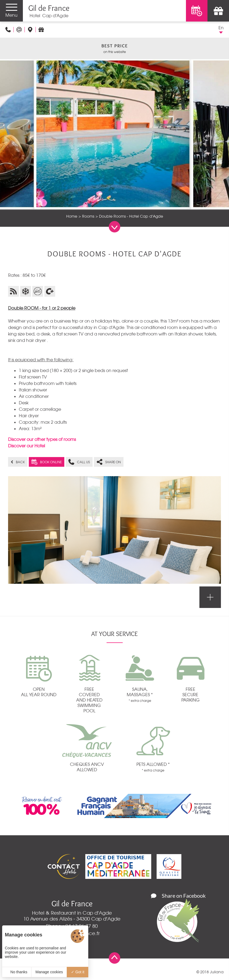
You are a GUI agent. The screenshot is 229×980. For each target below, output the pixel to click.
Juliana (217, 972)
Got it (78, 972)
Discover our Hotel (27, 446)
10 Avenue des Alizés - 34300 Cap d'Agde (72, 919)
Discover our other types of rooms (42, 439)
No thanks (17, 972)
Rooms (88, 216)
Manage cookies (49, 972)
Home (72, 216)
